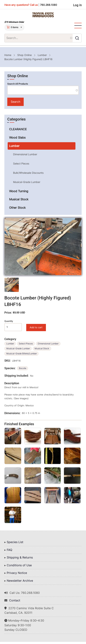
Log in (77, 5)
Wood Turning (19, 191)
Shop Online (25, 55)
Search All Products (18, 84)
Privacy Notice (17, 573)
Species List (15, 542)
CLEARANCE (18, 129)
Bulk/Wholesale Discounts (28, 173)
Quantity (9, 321)
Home (8, 55)
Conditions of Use (19, 565)
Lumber (42, 55)
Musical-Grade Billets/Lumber (22, 354)
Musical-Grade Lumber (18, 348)
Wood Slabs (17, 137)
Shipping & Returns (20, 557)
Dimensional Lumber (48, 344)
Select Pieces (26, 344)
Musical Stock (42, 348)
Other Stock (17, 208)
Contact (15, 600)
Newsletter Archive (20, 581)
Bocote (23, 368)
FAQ (9, 550)
